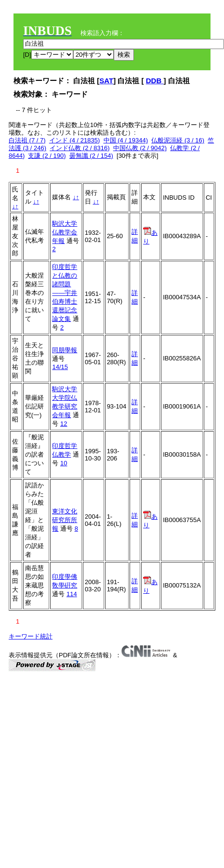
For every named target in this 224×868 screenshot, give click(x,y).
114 (72, 594)
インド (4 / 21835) (75, 140)
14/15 (60, 367)
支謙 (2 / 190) (47, 156)
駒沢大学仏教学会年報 (65, 232)
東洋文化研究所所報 (65, 520)
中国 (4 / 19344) (126, 140)
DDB (155, 81)
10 (64, 463)
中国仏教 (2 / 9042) (140, 148)
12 (64, 424)
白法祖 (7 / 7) (27, 140)
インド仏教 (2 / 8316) (79, 148)
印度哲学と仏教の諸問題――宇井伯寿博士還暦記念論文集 (65, 293)
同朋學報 (65, 350)
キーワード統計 (31, 636)
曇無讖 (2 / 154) (91, 156)
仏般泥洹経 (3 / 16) (178, 140)
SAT (106, 81)
